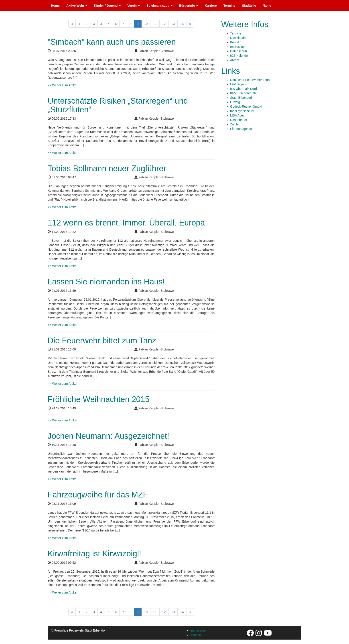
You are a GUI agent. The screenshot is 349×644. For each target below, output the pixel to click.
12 (164, 24)
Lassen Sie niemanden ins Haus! (106, 282)
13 (173, 24)
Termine (229, 6)
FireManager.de (241, 129)
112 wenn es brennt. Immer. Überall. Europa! (127, 223)
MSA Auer (237, 115)
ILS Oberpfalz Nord (243, 89)
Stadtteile (249, 6)
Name (267, 6)
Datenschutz (239, 51)
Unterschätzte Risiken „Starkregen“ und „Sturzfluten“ (118, 105)
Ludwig (235, 102)
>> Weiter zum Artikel (62, 85)
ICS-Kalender (239, 56)
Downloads (238, 38)
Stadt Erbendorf (241, 98)
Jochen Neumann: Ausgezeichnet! (108, 436)
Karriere (211, 6)
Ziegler (235, 124)
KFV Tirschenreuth (243, 93)
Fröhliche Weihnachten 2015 (99, 399)
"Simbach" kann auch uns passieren (112, 42)
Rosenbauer (239, 120)
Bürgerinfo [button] (189, 6)
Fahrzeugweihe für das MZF (98, 495)
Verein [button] (134, 6)
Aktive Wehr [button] (77, 6)
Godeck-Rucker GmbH (246, 107)
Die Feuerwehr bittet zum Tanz (102, 341)
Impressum (238, 47)
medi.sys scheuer (242, 111)
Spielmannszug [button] (159, 6)
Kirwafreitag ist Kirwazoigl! (94, 554)
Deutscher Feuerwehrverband (251, 80)
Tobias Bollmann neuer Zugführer (107, 168)
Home (55, 6)
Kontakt (235, 42)
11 (155, 24)
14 (182, 24)
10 (146, 24)
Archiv (234, 60)
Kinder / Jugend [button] (107, 6)
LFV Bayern (238, 84)
